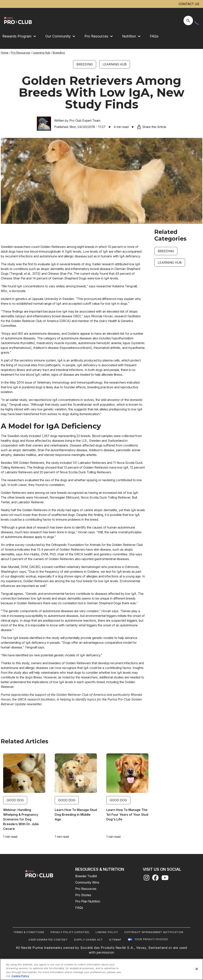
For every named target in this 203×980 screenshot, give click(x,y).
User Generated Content (48, 940)
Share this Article (151, 127)
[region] (101, 969)
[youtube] (165, 879)
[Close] (197, 969)
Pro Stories (83, 895)
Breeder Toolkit (86, 876)
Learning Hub (42, 53)
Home (5, 53)
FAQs (154, 36)
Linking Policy (107, 932)
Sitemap (115, 940)
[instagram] (146, 879)
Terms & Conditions (29, 932)
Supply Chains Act (88, 940)
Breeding (59, 53)
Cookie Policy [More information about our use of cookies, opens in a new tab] (20, 976)
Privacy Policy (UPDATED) (70, 932)
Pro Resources (21, 53)
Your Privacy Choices (151, 939)
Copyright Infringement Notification (154, 932)
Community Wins (87, 882)
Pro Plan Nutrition (88, 901)
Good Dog (15, 800)
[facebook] (155, 879)
